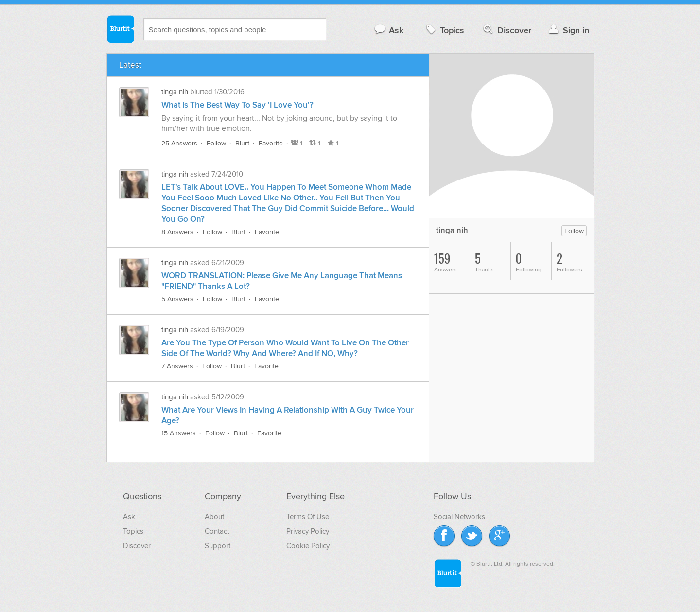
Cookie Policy (308, 546)
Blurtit (120, 29)
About (214, 517)
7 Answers (177, 366)
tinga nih (175, 92)
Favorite (271, 143)
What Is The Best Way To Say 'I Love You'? (237, 105)
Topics (444, 30)
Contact (217, 531)
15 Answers (179, 433)
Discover (506, 30)
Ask (389, 30)
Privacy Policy (308, 531)
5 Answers (177, 299)
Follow (216, 143)
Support (218, 546)
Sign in (568, 30)
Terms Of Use (308, 517)
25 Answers (179, 143)
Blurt (242, 143)
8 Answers (177, 232)
